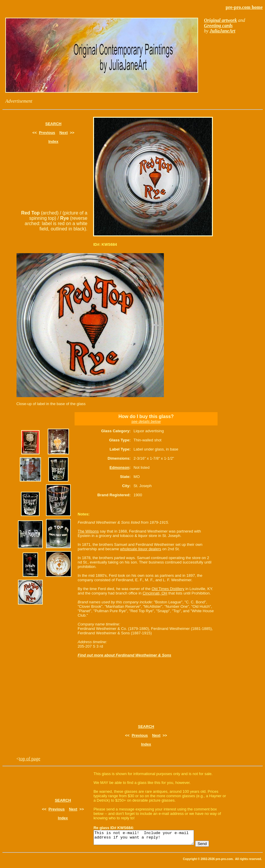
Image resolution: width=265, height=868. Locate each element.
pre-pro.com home (244, 7)
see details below (146, 421)
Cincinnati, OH (155, 593)
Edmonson (120, 467)
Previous (47, 133)
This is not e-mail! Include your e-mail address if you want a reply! (150, 839)
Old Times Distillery (168, 589)
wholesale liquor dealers (140, 549)
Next (64, 133)
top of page (30, 759)
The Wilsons (88, 531)
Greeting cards (218, 26)
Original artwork (220, 20)
